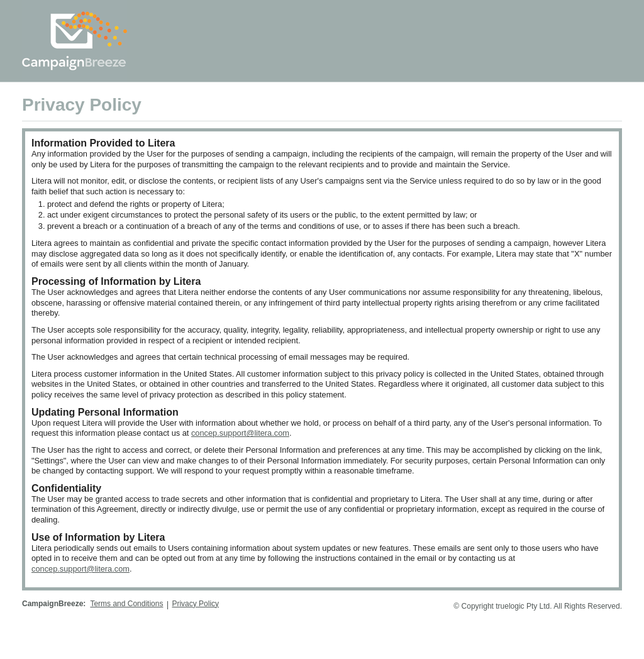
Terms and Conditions (126, 604)
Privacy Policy (195, 604)
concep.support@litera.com (240, 433)
